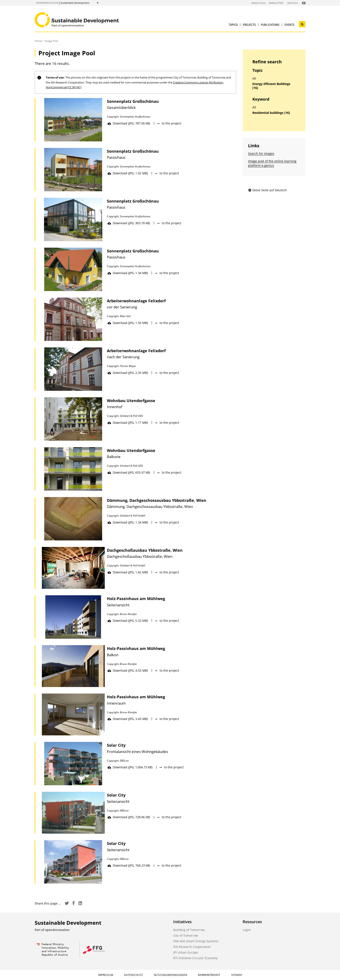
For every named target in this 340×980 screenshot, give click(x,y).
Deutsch (293, 3)
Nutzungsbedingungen (170, 975)
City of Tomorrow (186, 935)
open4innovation (47, 3)
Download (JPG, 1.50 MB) (128, 323)
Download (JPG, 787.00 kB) (129, 123)
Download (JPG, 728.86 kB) (129, 817)
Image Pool (259, 3)
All (254, 79)
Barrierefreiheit (209, 975)
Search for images (261, 153)
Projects (249, 25)
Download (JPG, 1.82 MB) (128, 572)
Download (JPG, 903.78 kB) (129, 223)
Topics (233, 25)
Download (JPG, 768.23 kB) (129, 865)
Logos (247, 930)
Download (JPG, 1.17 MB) (128, 423)
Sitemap (237, 975)
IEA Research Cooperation (192, 947)
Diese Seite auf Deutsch (267, 190)
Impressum (106, 975)
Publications (270, 25)
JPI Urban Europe (186, 952)
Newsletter (276, 3)
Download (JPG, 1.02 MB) (128, 173)
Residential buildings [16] (271, 113)
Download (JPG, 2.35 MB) (128, 373)
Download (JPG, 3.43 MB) (128, 719)
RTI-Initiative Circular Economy (195, 958)
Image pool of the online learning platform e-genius (272, 163)
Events (289, 25)
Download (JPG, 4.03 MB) (128, 670)
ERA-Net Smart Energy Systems (196, 941)
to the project (169, 123)
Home (38, 41)
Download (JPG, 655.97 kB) (129, 472)
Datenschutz (133, 975)
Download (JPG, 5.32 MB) (128, 621)
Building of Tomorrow (189, 930)
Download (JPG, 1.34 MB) (128, 273)
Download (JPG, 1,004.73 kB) (130, 767)
